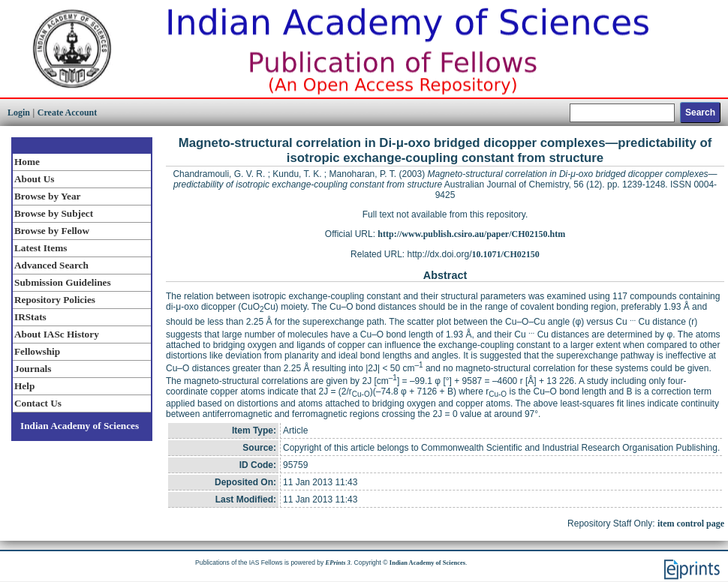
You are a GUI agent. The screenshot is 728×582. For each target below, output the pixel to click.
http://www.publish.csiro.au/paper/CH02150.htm (471, 234)
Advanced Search (51, 265)
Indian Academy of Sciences (80, 426)
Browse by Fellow (52, 231)
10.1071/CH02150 (506, 254)
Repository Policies (55, 300)
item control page (691, 523)
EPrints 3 (338, 562)
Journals (33, 369)
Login (19, 112)
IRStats (30, 317)
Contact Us (38, 403)
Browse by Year (47, 196)
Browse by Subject (54, 213)
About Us (34, 179)
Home (27, 162)
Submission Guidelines (63, 282)
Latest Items (41, 248)
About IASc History (57, 334)
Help (24, 386)
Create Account (67, 112)
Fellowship (37, 351)
